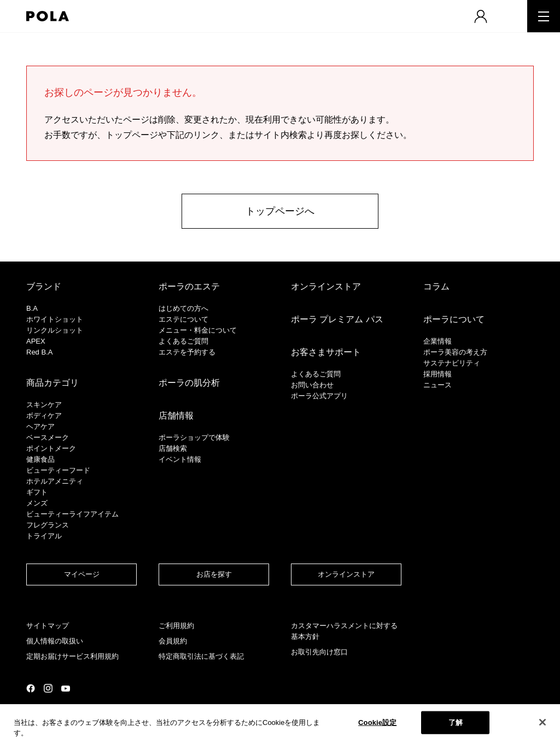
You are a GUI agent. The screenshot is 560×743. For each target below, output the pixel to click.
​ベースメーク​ (48, 437)
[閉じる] (542, 722)
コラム (436, 286)
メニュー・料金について (198, 330)
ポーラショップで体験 (194, 437)
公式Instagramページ (48, 688)
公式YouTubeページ (66, 689)
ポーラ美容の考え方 (455, 352)
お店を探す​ (214, 574)
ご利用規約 (176, 626)
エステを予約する (187, 352)
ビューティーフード (58, 470)
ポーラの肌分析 (189, 383)
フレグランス (48, 525)
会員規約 (173, 641)
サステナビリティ (452, 363)
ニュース (437, 385)
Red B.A (39, 352)
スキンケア (44, 405)
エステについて (183, 319)
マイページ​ (82, 574)
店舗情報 (176, 416)
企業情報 (437, 341)
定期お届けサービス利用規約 (72, 656)
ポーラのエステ (189, 286)
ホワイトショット (55, 319)
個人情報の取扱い (55, 641)
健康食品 (40, 459)
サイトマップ (48, 626)
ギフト (37, 492)
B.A (32, 308)
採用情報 (437, 374)
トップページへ (280, 211)
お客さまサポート (326, 352)
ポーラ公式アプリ (319, 396)
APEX (36, 341)
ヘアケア (40, 426)
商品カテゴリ (52, 383)
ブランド (44, 286)
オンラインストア (326, 286)
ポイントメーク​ (51, 448)
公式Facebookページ (31, 688)
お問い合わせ (312, 385)
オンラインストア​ (346, 574)
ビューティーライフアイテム (72, 514)
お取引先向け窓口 (319, 652)
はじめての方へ (183, 308)
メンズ (37, 503)
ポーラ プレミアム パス (337, 319)
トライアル (44, 536)
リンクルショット (55, 330)
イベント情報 (180, 459)
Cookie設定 (377, 722)
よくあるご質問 (183, 341)
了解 (456, 722)
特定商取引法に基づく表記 (201, 656)
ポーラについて (454, 319)
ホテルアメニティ (55, 481)
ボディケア (44, 416)
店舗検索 (173, 448)
